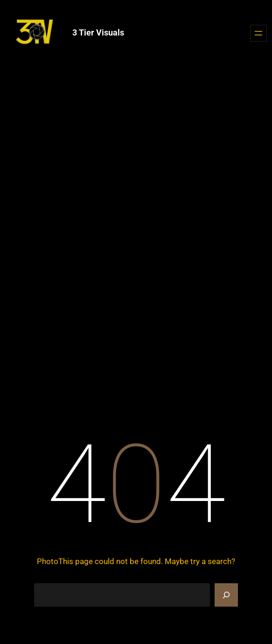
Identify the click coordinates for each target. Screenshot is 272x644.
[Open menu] (258, 33)
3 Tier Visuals (98, 32)
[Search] (226, 595)
